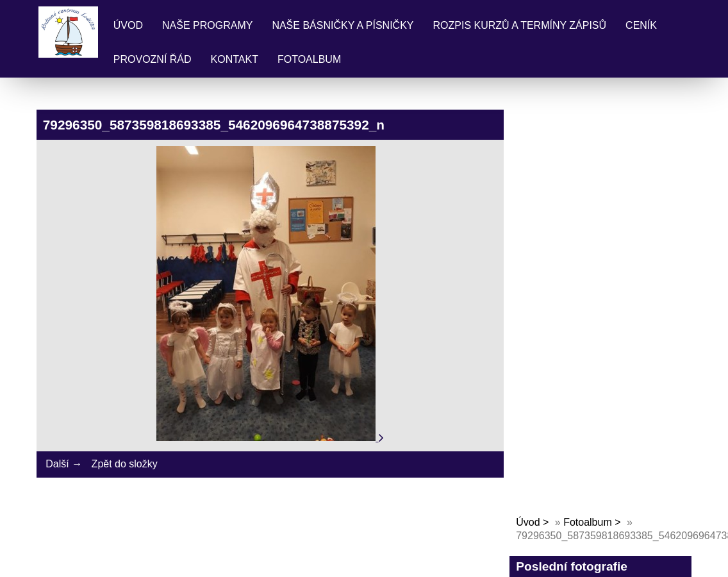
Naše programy (207, 25)
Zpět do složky (125, 464)
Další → (64, 464)
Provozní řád (153, 59)
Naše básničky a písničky (343, 25)
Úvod (128, 25)
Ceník (641, 25)
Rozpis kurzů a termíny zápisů (520, 25)
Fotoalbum (309, 59)
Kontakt (235, 59)
